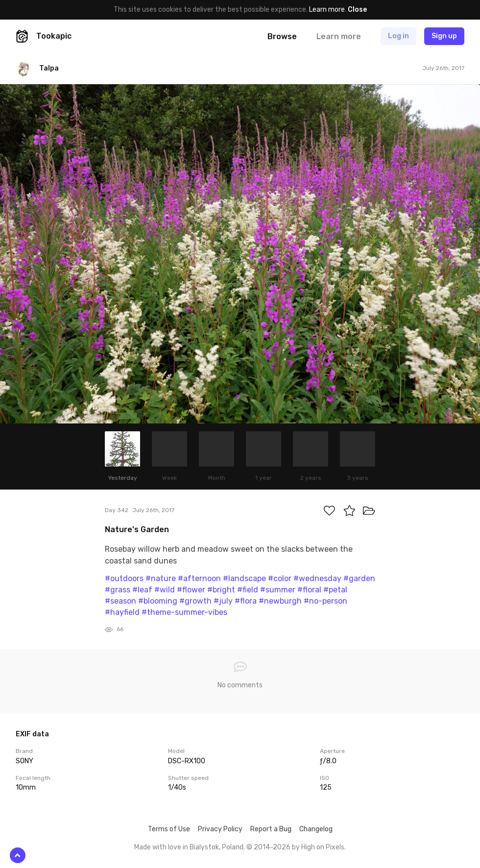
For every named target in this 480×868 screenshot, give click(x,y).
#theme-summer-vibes (184, 612)
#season (120, 601)
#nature (161, 578)
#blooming (158, 601)
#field (248, 590)
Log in (398, 36)
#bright (221, 590)
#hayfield (122, 612)
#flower (191, 590)
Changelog (316, 829)
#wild (165, 590)
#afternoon (199, 578)
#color (280, 578)
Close (357, 10)
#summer (278, 590)
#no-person (325, 601)
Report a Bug (271, 829)
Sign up (444, 36)
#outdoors (124, 578)
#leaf (142, 590)
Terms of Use (169, 829)
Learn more (327, 10)
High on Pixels (323, 847)
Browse (282, 36)
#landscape (244, 578)
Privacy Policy (220, 829)
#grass (118, 590)
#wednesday (317, 578)
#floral (309, 590)
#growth (195, 601)
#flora (246, 601)
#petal (335, 590)
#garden (359, 578)
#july (223, 601)
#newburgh (280, 601)
